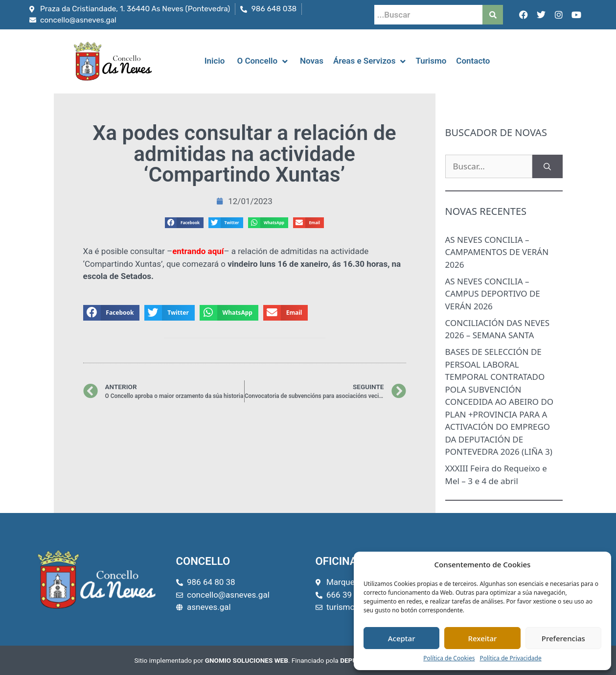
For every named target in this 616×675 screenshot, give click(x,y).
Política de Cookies (449, 658)
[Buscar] (547, 166)
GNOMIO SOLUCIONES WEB (247, 660)
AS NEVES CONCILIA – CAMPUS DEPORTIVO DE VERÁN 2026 (493, 294)
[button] (184, 223)
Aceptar (402, 638)
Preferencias (563, 638)
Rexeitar (483, 638)
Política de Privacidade (510, 658)
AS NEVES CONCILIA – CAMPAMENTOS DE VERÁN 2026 (497, 252)
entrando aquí (198, 251)
